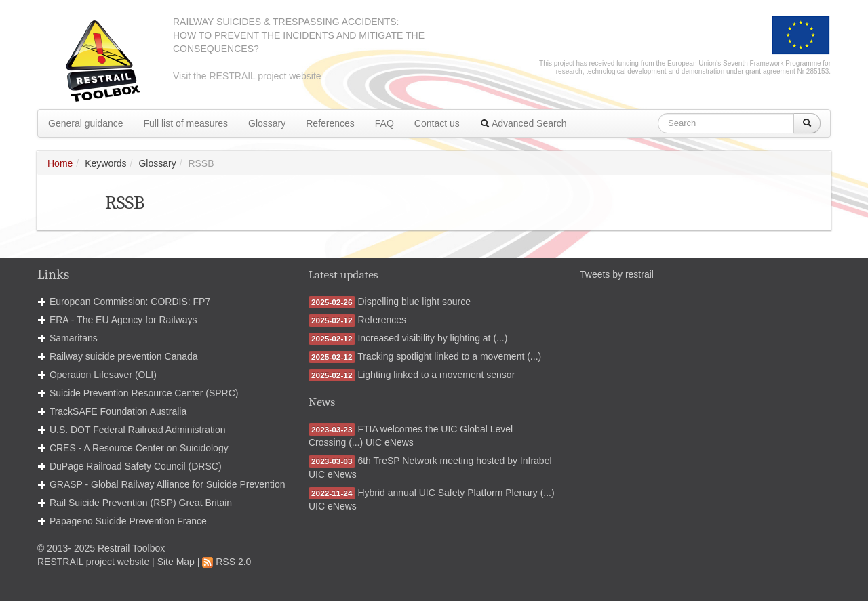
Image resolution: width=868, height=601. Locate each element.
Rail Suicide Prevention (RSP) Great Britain (141, 503)
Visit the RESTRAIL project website (247, 76)
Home (60, 163)
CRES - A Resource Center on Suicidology (139, 448)
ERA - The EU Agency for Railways (123, 320)
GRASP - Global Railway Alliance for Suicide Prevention (167, 484)
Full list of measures (186, 123)
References (330, 123)
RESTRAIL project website (93, 562)
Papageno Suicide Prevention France (128, 521)
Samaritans (74, 338)
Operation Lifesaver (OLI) (103, 375)
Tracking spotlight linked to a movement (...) (449, 356)
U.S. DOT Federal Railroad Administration (138, 430)
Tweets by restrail (617, 274)
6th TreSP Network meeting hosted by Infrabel (454, 461)
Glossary (267, 123)
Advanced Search (524, 123)
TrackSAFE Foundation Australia (118, 411)
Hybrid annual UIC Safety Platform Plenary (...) (456, 493)
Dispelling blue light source (414, 302)
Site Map (176, 562)
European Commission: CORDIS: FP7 (130, 302)
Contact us (437, 123)
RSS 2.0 (226, 562)
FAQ (384, 123)
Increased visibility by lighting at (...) (432, 338)
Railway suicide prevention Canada (124, 356)
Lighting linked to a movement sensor (436, 375)
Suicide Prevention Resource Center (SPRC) (144, 393)
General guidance (86, 123)
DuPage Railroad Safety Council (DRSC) (136, 466)
